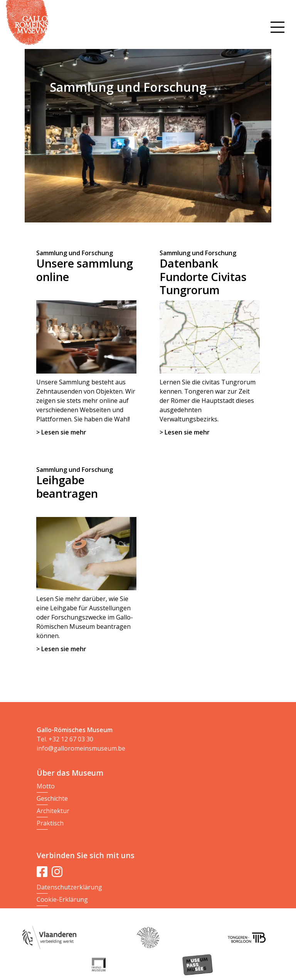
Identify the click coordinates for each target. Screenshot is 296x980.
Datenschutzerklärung (69, 887)
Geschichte (52, 798)
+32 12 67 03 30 (71, 739)
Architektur (53, 811)
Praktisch (50, 823)
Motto (46, 786)
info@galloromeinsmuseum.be (81, 748)
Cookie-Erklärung (62, 899)
